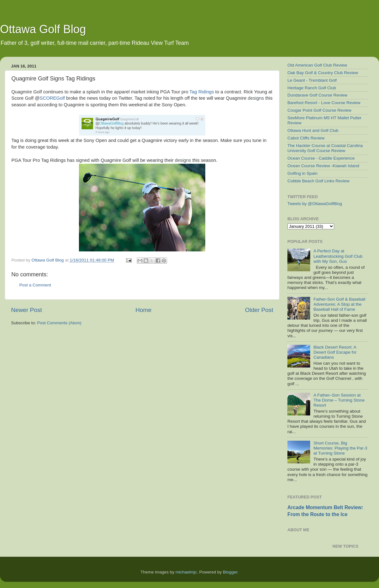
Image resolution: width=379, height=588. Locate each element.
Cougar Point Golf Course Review (319, 110)
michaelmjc (186, 572)
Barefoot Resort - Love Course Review (324, 103)
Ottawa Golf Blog (43, 29)
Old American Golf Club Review (317, 65)
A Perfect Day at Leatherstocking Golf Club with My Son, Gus (338, 256)
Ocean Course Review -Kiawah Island (323, 166)
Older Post (259, 310)
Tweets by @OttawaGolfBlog (315, 204)
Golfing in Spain (302, 173)
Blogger (230, 572)
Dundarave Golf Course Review (317, 95)
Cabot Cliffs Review (306, 138)
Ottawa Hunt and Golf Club (313, 130)
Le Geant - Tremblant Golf (312, 80)
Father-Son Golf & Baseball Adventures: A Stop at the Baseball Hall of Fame (339, 304)
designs (256, 98)
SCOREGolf (52, 98)
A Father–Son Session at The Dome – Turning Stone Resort (339, 400)
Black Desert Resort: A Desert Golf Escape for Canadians (335, 352)
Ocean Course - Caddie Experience (321, 158)
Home (143, 310)
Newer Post (27, 310)
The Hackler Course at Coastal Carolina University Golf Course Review (325, 148)
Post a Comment (35, 285)
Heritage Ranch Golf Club (312, 88)
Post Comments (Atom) (59, 323)
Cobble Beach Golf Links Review (319, 181)
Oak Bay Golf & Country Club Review (323, 73)
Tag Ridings (202, 92)
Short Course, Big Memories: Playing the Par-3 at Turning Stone (340, 448)
